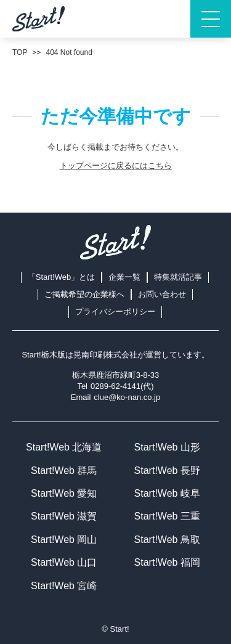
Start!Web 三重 (167, 516)
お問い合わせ (162, 294)
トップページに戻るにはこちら (116, 165)
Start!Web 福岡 (167, 562)
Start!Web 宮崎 (64, 586)
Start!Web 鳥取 (167, 540)
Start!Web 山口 (64, 562)
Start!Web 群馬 (64, 471)
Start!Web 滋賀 (64, 516)
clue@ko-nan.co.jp (127, 397)
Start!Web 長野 (167, 471)
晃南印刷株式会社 (105, 355)
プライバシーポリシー (115, 312)
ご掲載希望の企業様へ (84, 294)
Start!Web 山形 (167, 447)
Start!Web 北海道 (64, 447)
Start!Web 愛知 (64, 493)
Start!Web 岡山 (64, 540)
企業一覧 (124, 277)
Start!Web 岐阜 (167, 493)
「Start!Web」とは (62, 277)
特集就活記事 (178, 277)
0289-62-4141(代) (122, 386)
